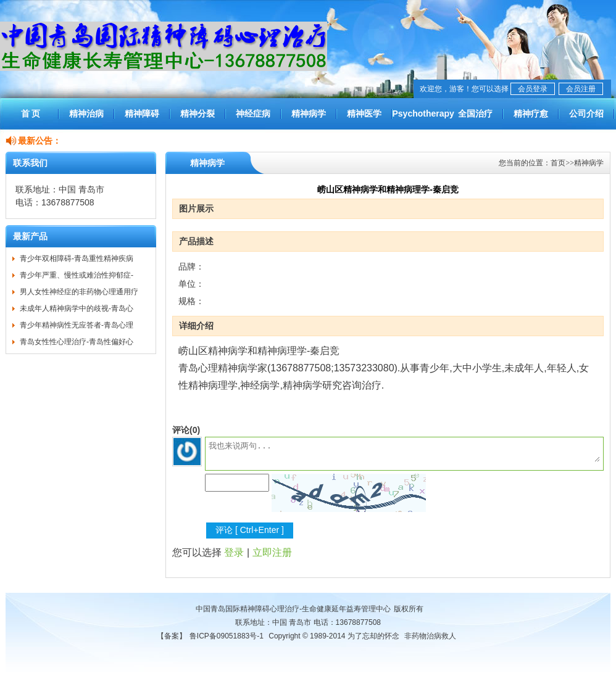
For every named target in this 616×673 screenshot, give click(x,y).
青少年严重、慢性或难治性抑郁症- (77, 275)
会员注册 (581, 89)
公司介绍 (586, 114)
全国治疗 (475, 114)
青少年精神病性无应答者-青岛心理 (77, 325)
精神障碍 (142, 114)
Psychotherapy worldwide (420, 119)
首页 (558, 163)
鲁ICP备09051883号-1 (227, 636)
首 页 (31, 114)
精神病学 (309, 114)
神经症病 (253, 114)
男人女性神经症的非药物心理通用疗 (79, 292)
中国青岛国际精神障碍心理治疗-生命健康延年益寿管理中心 (293, 609)
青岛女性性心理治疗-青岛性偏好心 (77, 342)
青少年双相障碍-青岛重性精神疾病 (77, 258)
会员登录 (533, 89)
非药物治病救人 (430, 636)
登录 (234, 552)
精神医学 (364, 114)
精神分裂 (198, 114)
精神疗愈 (531, 114)
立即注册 (272, 552)
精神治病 (86, 114)
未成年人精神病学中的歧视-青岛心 (77, 308)
